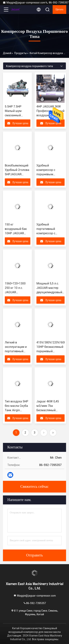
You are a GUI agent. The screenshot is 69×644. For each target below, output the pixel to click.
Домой (7, 53)
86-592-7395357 (57, 3)
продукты (20, 53)
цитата (59, 10)
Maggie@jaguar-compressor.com (24, 3)
